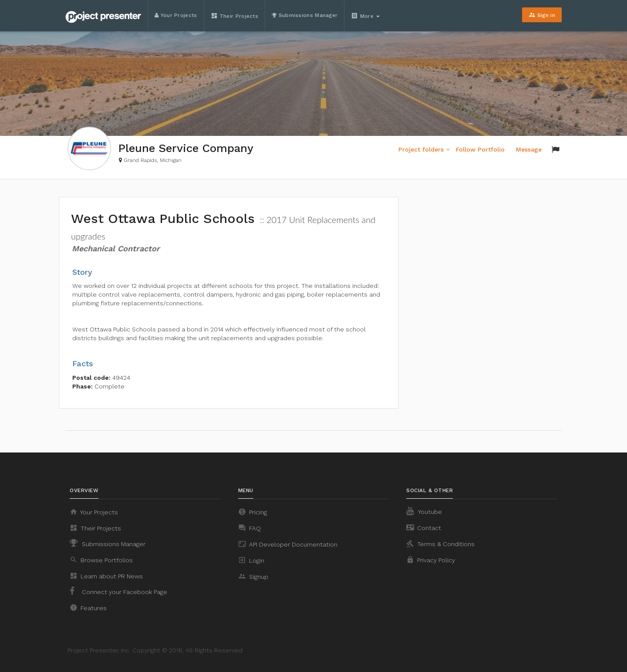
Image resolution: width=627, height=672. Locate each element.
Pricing (253, 512)
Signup (253, 576)
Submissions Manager (305, 15)
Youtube (424, 511)
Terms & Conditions (440, 544)
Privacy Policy (431, 560)
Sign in (542, 15)
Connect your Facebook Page (118, 591)
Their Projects (235, 16)
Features (88, 608)
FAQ (249, 528)
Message (529, 149)
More (366, 16)
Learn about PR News (106, 576)
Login (251, 560)
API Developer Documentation (288, 544)
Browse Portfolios (101, 560)
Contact (424, 527)
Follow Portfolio (480, 149)
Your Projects (176, 15)
